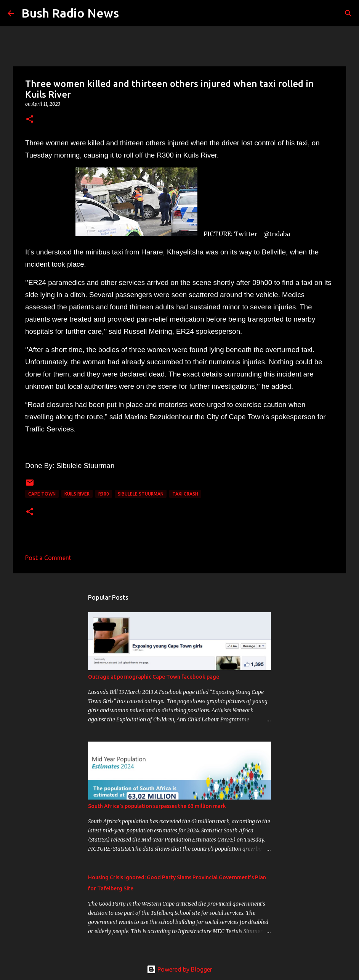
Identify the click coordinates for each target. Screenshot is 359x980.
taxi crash (185, 494)
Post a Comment (48, 558)
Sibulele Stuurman (141, 494)
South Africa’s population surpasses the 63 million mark (157, 806)
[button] (30, 120)
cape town (42, 494)
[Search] (130, 13)
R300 (104, 494)
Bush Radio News (70, 13)
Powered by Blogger (179, 969)
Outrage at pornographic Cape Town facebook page (154, 677)
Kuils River (77, 494)
